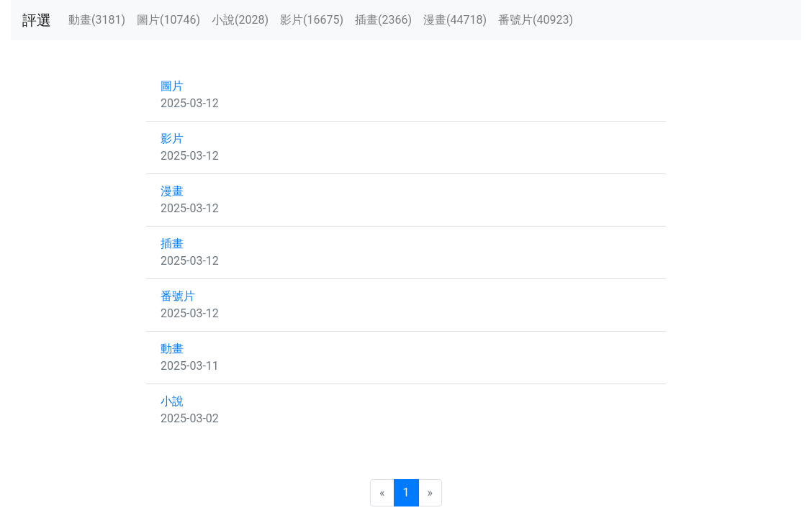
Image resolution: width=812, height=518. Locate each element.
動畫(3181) (97, 20)
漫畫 (172, 191)
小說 (172, 401)
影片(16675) (312, 20)
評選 (37, 20)
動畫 (172, 349)
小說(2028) (240, 20)
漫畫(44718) (455, 20)
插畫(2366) (383, 20)
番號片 (178, 296)
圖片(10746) (168, 20)
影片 (172, 138)
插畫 (172, 244)
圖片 (172, 86)
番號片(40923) (536, 20)
